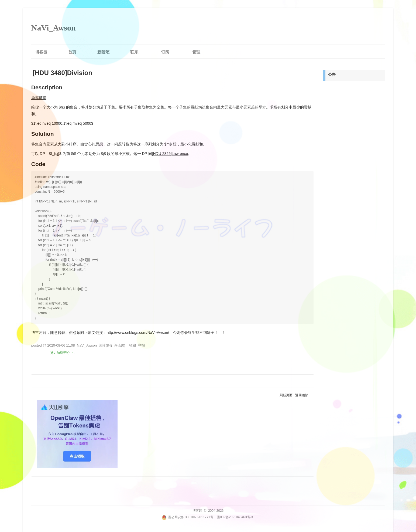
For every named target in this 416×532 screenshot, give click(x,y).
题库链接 (39, 98)
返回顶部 (302, 395)
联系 (134, 52)
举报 (142, 345)
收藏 (133, 345)
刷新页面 (286, 395)
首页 (72, 52)
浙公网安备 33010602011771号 (188, 517)
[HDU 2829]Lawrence (170, 154)
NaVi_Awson (54, 28)
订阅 (165, 52)
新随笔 (103, 52)
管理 (196, 52)
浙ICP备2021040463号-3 (235, 517)
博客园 (41, 52)
